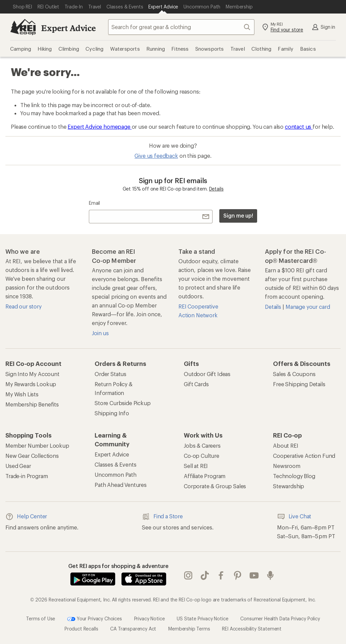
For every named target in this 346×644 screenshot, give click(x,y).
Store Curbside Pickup (123, 403)
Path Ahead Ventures (121, 485)
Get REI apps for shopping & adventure (118, 566)
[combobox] (181, 27)
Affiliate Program (205, 476)
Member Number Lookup (37, 445)
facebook (221, 575)
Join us (100, 333)
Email (94, 203)
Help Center (26, 517)
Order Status (110, 374)
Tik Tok (205, 575)
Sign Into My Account (32, 374)
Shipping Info (112, 413)
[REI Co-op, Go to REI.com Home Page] (23, 27)
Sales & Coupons (294, 374)
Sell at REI (196, 466)
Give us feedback (156, 156)
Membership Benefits (32, 404)
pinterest (238, 575)
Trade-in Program (27, 476)
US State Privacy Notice (202, 618)
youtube (254, 575)
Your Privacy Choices (95, 619)
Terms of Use (41, 618)
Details (216, 189)
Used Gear (18, 466)
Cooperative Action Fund (304, 456)
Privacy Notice (150, 618)
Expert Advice (69, 28)
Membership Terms (189, 629)
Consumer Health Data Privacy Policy (280, 618)
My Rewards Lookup (31, 384)
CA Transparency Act (133, 629)
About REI (286, 445)
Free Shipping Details (299, 384)
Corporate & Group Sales (215, 486)
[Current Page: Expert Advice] (163, 7)
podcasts (270, 575)
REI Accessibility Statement (252, 629)
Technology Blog (294, 476)
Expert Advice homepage (100, 127)
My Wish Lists (22, 394)
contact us (299, 127)
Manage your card (308, 307)
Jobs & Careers (202, 445)
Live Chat (294, 517)
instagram (188, 575)
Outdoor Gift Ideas (207, 374)
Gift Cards (196, 384)
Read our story (23, 306)
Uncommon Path (116, 475)
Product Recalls (81, 629)
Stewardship (289, 486)
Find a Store (162, 517)
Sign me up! (238, 215)
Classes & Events (115, 464)
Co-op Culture (202, 456)
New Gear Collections (32, 456)
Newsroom (287, 466)
